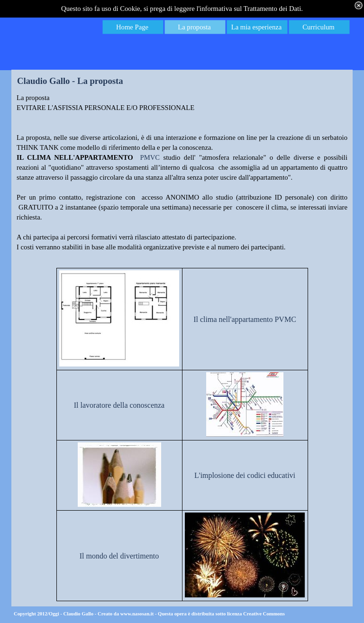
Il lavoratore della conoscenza (119, 405)
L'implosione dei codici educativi (245, 475)
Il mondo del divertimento (119, 556)
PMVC (150, 157)
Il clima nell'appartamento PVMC (245, 319)
